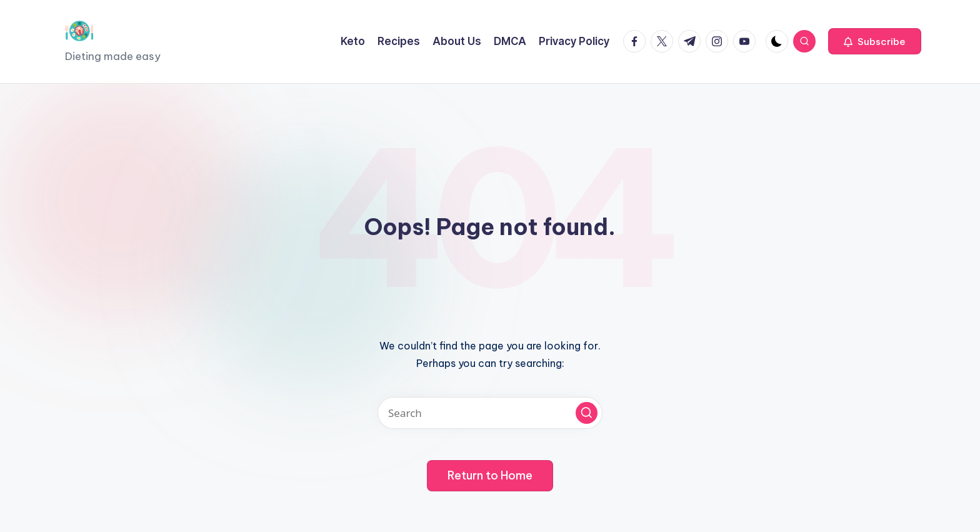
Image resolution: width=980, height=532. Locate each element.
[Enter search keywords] (490, 413)
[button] (875, 41)
